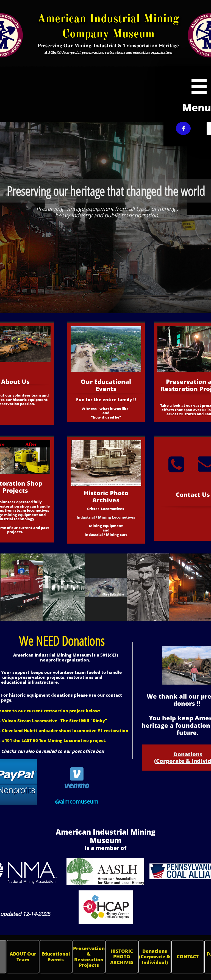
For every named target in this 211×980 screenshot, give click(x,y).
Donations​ (188, 754)
